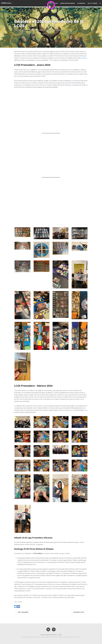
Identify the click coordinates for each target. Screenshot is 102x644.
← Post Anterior (22, 612)
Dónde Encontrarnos (68, 4)
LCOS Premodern (6, 4)
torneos (20, 602)
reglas (83, 58)
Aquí (73, 85)
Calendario (81, 4)
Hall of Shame (92, 4)
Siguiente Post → (80, 612)
